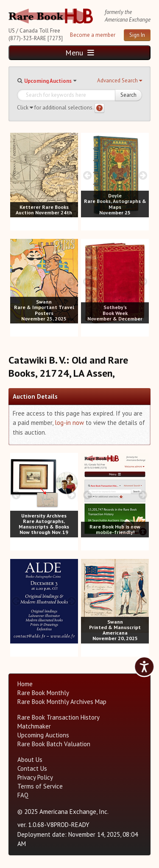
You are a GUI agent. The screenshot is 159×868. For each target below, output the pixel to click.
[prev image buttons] (16, 175)
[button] (120, 81)
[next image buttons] (72, 175)
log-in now (69, 423)
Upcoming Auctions (48, 81)
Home (25, 684)
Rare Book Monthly (43, 693)
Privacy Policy (35, 777)
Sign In (137, 35)
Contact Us (32, 768)
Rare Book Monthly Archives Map (62, 702)
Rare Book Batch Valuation (54, 744)
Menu (80, 53)
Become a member (93, 35)
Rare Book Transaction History (59, 717)
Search (128, 95)
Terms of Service (40, 786)
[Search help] (99, 108)
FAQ (23, 795)
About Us (30, 760)
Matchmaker (34, 726)
